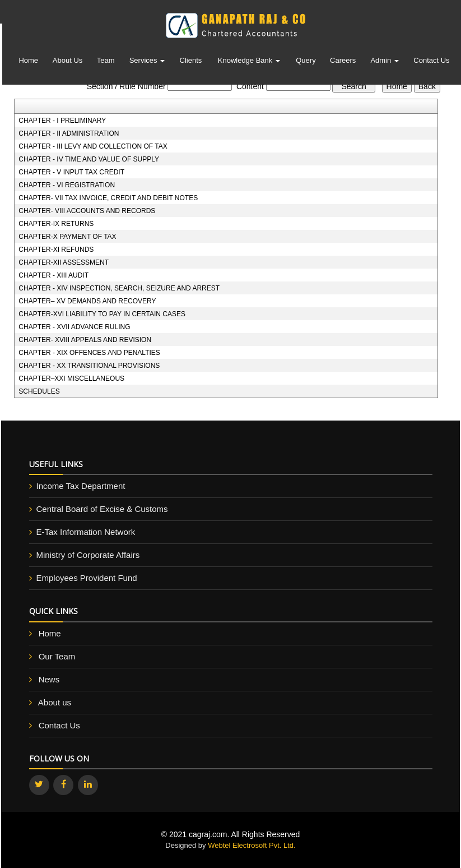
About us (55, 702)
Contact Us (431, 62)
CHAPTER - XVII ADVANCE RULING (74, 327)
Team (106, 62)
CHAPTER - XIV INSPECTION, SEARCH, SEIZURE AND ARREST (119, 288)
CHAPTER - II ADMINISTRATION (69, 133)
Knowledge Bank (249, 62)
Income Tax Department (81, 486)
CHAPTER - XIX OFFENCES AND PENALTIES (89, 353)
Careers (343, 62)
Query (306, 62)
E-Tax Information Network (86, 532)
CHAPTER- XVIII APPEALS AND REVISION (85, 340)
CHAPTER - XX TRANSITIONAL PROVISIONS (89, 366)
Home (28, 62)
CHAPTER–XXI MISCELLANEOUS (71, 378)
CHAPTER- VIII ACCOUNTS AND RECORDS (87, 211)
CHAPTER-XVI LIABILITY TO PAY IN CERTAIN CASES (102, 314)
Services (147, 62)
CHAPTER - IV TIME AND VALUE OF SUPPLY (89, 159)
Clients (191, 62)
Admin (384, 62)
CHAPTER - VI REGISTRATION (67, 185)
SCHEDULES (39, 391)
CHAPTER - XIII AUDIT (53, 275)
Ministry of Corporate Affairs (88, 555)
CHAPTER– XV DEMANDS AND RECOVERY (87, 301)
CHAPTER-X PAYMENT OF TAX (67, 237)
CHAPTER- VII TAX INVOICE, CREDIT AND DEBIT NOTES (108, 198)
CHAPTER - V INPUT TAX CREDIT (71, 172)
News (49, 679)
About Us (67, 62)
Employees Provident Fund (87, 578)
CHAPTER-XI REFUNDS (56, 250)
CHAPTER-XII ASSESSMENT (64, 262)
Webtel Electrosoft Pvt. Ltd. (252, 845)
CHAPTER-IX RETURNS (56, 224)
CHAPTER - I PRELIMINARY (62, 121)
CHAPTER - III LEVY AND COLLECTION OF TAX (93, 146)
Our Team (57, 656)
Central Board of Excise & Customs (102, 509)
